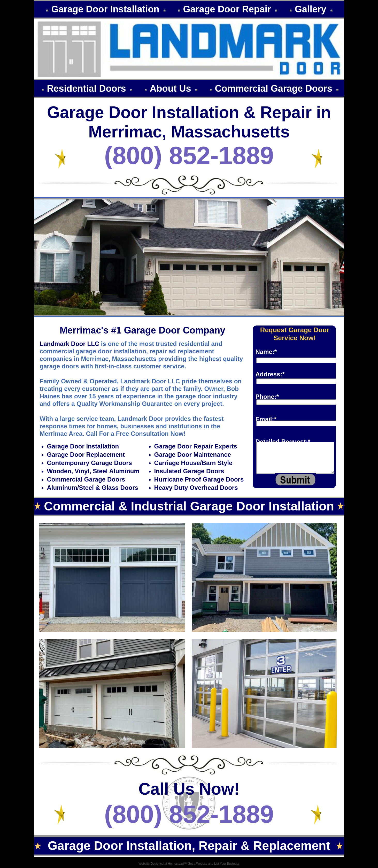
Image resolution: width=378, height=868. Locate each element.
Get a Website (197, 864)
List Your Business (227, 864)
